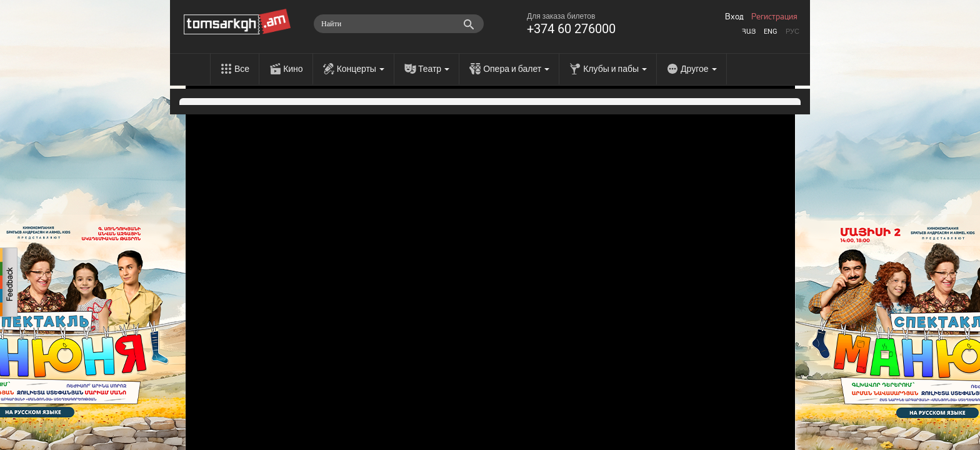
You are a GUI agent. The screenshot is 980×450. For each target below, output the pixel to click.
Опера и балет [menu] (516, 69)
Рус (792, 32)
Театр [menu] (434, 69)
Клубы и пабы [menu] (615, 69)
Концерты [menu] (361, 69)
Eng (771, 32)
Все (242, 69)
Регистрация (774, 17)
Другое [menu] (698, 69)
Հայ (749, 32)
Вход (734, 17)
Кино (293, 69)
